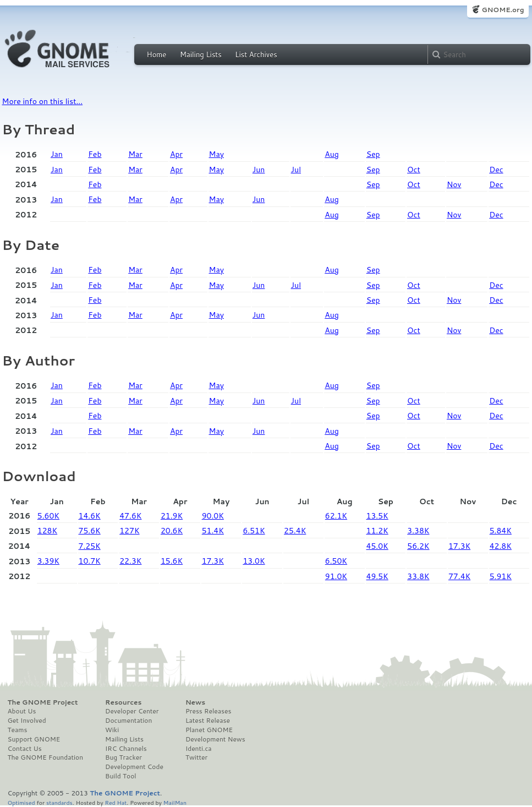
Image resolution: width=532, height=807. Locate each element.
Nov (454, 184)
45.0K (377, 546)
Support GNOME (34, 739)
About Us (22, 711)
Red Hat (116, 802)
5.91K (501, 576)
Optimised (21, 802)
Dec (496, 170)
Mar (135, 154)
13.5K (377, 516)
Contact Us (25, 749)
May (216, 154)
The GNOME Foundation (46, 757)
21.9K (172, 516)
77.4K (459, 576)
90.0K (213, 516)
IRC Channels (126, 749)
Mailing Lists (201, 54)
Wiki (112, 730)
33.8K (418, 576)
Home (157, 54)
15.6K (172, 561)
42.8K (501, 546)
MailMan (175, 802)
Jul (296, 170)
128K (47, 531)
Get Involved (27, 721)
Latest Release (208, 721)
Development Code (134, 767)
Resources (123, 702)
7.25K (90, 546)
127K (129, 531)
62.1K (336, 516)
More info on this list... (43, 101)
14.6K (90, 516)
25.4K (295, 531)
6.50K (336, 561)
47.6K (130, 516)
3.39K (48, 561)
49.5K (377, 576)
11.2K (377, 531)
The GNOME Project (43, 702)
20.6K (172, 531)
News (195, 702)
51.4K (213, 531)
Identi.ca (199, 749)
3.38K (418, 531)
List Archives (256, 54)
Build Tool (120, 776)
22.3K (130, 561)
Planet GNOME (209, 730)
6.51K (254, 531)
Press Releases (208, 711)
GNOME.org (503, 10)
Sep (373, 154)
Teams (18, 730)
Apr (176, 154)
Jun (259, 170)
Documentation (128, 721)
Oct (414, 170)
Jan (57, 154)
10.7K (90, 561)
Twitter (196, 757)
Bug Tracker (124, 757)
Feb (95, 154)
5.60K (48, 516)
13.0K (254, 561)
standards (59, 802)
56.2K (418, 546)
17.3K (459, 546)
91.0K (336, 576)
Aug (332, 154)
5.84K (501, 531)
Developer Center (132, 711)
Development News (215, 739)
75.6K (90, 531)
